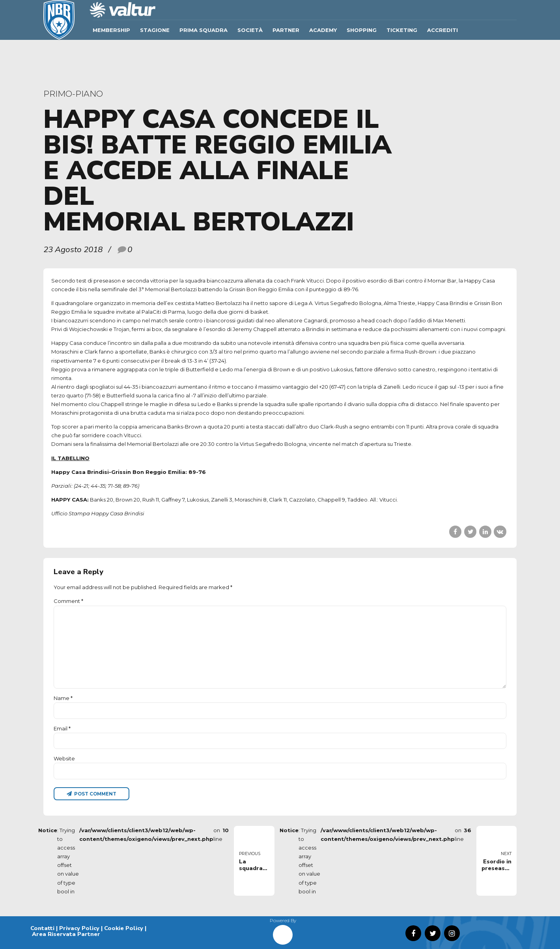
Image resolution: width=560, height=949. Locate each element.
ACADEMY (323, 30)
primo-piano (73, 94)
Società (250, 30)
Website (64, 758)
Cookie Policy (124, 928)
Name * (63, 698)
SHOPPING (362, 30)
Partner (286, 30)
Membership (111, 30)
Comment (68, 601)
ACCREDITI (442, 30)
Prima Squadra (203, 30)
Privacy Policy (79, 928)
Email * (62, 728)
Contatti (42, 928)
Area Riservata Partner (66, 934)
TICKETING (402, 30)
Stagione (155, 30)
